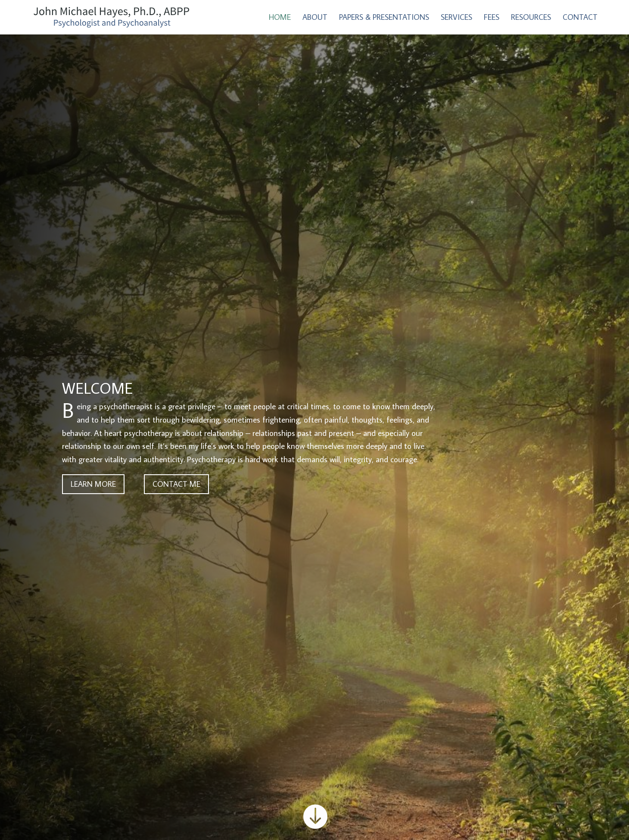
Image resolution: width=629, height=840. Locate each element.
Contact (580, 18)
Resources (531, 18)
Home (280, 18)
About (315, 18)
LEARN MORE (93, 484)
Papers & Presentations (384, 18)
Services (456, 18)
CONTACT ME (176, 484)
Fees (492, 18)
